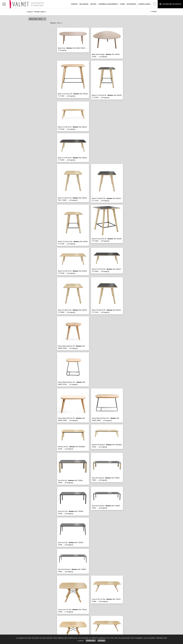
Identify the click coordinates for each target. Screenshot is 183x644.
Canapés (74, 4)
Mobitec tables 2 (40, 12)
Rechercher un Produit (170, 4)
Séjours (93, 4)
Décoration (131, 4)
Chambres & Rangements (108, 4)
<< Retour (153, 11)
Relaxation (84, 4)
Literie (122, 4)
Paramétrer (91, 641)
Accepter (101, 641)
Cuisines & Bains (144, 4)
